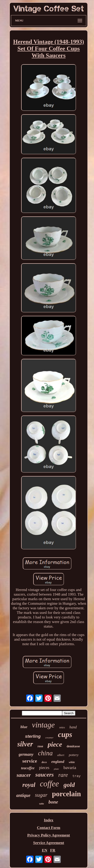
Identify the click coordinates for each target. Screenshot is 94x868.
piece (55, 744)
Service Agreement (48, 843)
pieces (44, 768)
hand (73, 727)
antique (23, 795)
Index (49, 820)
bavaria (70, 768)
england (58, 762)
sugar (41, 795)
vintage (43, 725)
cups (65, 735)
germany (26, 754)
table (42, 804)
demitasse (73, 746)
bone (53, 802)
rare (63, 775)
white (72, 762)
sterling (33, 736)
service (30, 761)
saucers (44, 775)
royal (29, 785)
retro (62, 727)
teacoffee (28, 768)
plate (56, 769)
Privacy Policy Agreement (49, 835)
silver (25, 744)
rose (40, 746)
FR (53, 850)
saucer (24, 775)
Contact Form (48, 828)
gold (69, 785)
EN (45, 850)
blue (24, 727)
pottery (74, 755)
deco (44, 762)
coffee (49, 784)
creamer (49, 738)
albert (61, 755)
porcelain (66, 794)
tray (76, 776)
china (45, 753)
